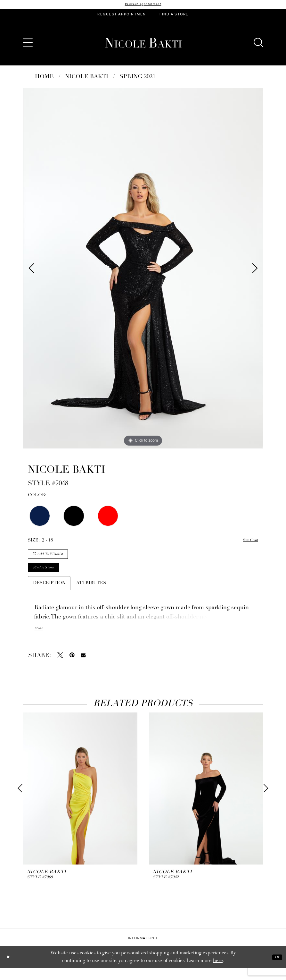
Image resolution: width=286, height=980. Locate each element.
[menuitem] (123, 16)
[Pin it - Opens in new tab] (72, 667)
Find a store (49, 578)
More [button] (40, 640)
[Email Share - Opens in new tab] (83, 667)
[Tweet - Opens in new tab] (60, 667)
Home (44, 78)
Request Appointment (143, 5)
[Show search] (258, 44)
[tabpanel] (143, 269)
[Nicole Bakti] (143, 44)
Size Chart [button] (247, 542)
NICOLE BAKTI (87, 78)
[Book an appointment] (123, 16)
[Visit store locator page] (174, 16)
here (218, 973)
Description (49, 594)
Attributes (91, 594)
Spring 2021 (137, 78)
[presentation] (80, 800)
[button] (28, 44)
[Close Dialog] (9, 969)
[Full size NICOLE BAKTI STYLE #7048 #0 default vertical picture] (143, 269)
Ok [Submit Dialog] (275, 969)
